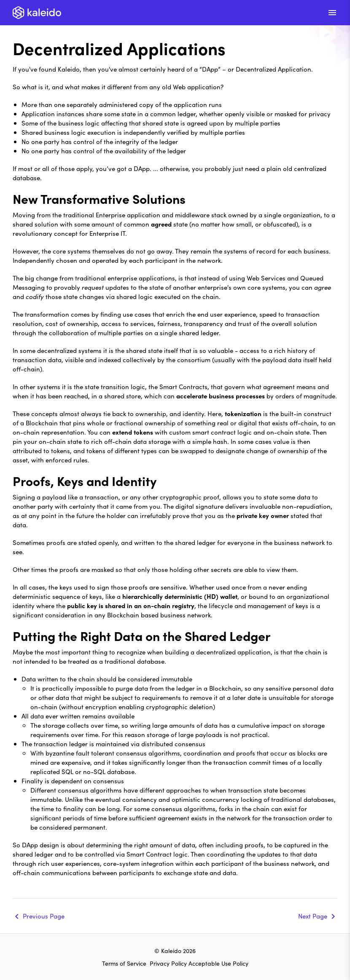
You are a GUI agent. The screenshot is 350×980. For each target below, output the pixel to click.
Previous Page (44, 916)
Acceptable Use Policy (218, 963)
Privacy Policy (169, 963)
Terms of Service (124, 963)
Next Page (313, 916)
